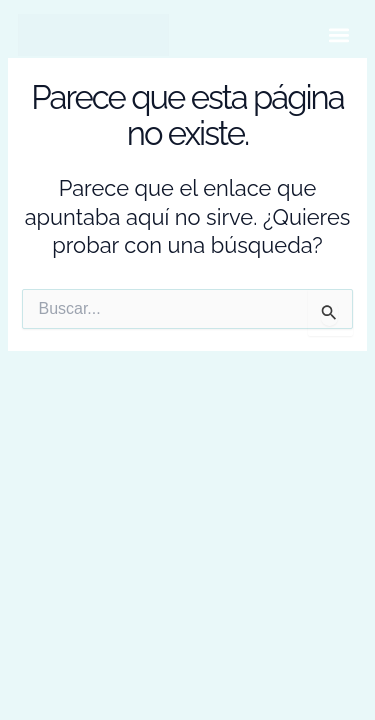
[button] (338, 35)
